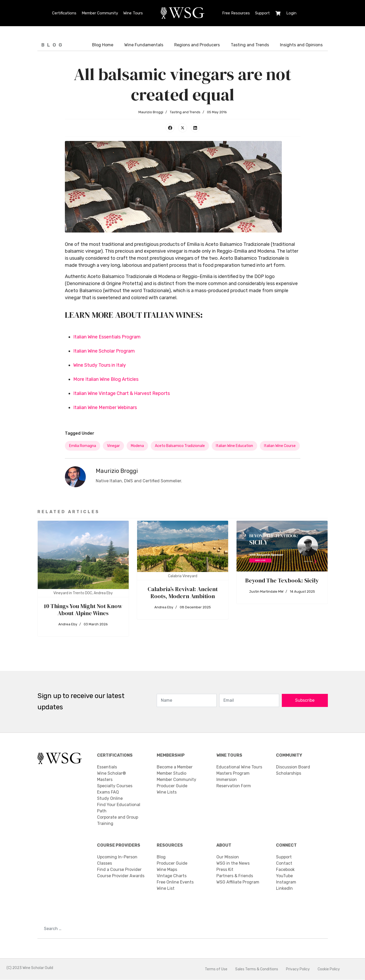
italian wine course (280, 446)
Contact (284, 863)
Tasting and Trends (250, 45)
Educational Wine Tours (239, 767)
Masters (105, 780)
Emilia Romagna (83, 446)
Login (291, 13)
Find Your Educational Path (119, 808)
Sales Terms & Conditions (257, 969)
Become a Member (175, 767)
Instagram (286, 882)
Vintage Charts (172, 876)
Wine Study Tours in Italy (100, 365)
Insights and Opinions (301, 45)
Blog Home (103, 45)
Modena (137, 446)
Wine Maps (167, 870)
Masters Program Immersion (233, 777)
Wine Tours (133, 13)
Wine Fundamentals (144, 45)
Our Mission (228, 857)
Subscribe (305, 701)
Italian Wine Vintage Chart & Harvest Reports (122, 394)
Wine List (166, 889)
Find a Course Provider (119, 870)
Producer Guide (172, 786)
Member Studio (172, 774)
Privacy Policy (298, 969)
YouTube (284, 876)
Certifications (64, 13)
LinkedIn (284, 889)
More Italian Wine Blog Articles (106, 379)
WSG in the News (233, 863)
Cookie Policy (329, 969)
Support (262, 13)
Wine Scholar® (111, 774)
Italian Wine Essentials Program (107, 337)
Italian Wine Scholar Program (104, 351)
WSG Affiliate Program (238, 882)
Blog (161, 857)
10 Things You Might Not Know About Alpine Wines (83, 610)
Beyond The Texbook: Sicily (282, 581)
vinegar (113, 446)
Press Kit (225, 870)
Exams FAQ (108, 792)
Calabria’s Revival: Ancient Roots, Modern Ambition (183, 593)
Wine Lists (167, 792)
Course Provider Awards (121, 876)
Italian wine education (234, 446)
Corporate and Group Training (118, 821)
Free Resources (236, 13)
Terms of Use (216, 969)
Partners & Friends (235, 876)
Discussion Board (293, 767)
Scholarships (289, 774)
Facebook (285, 870)
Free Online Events (175, 882)
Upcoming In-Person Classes (117, 860)
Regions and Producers (197, 45)
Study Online (110, 799)
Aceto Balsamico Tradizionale (180, 446)
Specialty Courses (115, 786)
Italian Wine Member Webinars (105, 408)
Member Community (100, 13)
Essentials (107, 767)
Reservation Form (234, 786)
